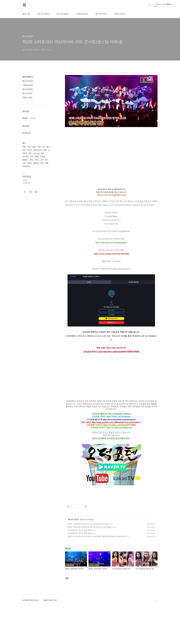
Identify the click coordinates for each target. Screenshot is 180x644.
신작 (42, 160)
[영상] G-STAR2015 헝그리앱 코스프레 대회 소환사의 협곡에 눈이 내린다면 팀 (97, 571)
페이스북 (25, 192)
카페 (24, 147)
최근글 (25, 118)
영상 (31, 160)
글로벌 (29, 163)
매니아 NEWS (63, 14)
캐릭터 (25, 153)
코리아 (29, 150)
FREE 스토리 (120, 14)
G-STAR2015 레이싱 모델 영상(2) (80, 565)
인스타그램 (30, 192)
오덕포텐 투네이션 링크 (30, 635)
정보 (42, 153)
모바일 (43, 156)
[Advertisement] (111, 515)
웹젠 (45, 150)
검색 (150, 5)
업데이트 (36, 163)
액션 (24, 150)
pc (49, 150)
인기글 (32, 118)
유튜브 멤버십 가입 (50, 635)
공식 (46, 160)
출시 (48, 147)
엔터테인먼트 (37, 150)
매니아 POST (101, 14)
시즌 (24, 163)
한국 (30, 153)
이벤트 (34, 147)
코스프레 (25, 156)
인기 (43, 147)
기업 (28, 147)
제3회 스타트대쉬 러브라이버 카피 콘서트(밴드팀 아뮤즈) (89, 559)
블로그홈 (26, 14)
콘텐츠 (37, 156)
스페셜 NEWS (82, 14)
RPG (42, 163)
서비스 (37, 160)
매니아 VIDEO (43, 14)
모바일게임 (26, 166)
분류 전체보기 (28, 77)
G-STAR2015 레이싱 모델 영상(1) (80, 568)
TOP (155, 636)
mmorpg (36, 153)
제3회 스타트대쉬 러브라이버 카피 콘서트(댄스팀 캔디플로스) (90, 562)
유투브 (36, 192)
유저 (31, 156)
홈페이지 (25, 160)
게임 (39, 147)
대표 (47, 163)
